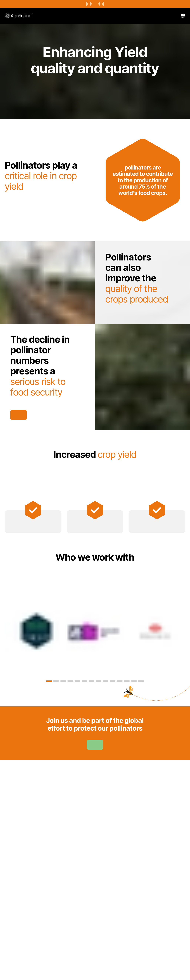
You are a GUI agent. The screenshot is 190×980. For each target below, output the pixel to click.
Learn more (95, 745)
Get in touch (19, 415)
